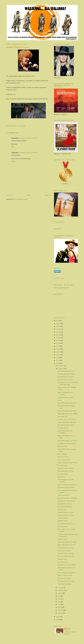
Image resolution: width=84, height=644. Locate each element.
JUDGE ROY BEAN (63, 495)
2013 (58, 358)
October (60, 587)
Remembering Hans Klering (65, 548)
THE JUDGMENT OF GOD (66, 471)
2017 (58, 346)
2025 (58, 323)
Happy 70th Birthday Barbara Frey (67, 485)
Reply (13, 147)
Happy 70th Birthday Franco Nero (67, 441)
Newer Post (9, 195)
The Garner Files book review (66, 581)
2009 (58, 619)
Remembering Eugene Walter (66, 374)
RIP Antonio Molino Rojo (65, 507)
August (60, 593)
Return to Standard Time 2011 (66, 556)
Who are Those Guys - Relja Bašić (67, 498)
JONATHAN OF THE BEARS (66, 501)
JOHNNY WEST (62, 539)
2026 (58, 321)
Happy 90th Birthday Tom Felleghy (68, 414)
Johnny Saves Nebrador (64, 551)
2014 (58, 355)
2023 (58, 329)
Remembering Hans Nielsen (65, 377)
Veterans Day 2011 (63, 518)
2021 (58, 335)
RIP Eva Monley (62, 454)
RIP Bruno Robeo (63, 526)
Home (29, 195)
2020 (58, 338)
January (60, 613)
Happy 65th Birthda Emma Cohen (67, 463)
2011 (58, 363)
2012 (58, 360)
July (59, 596)
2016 (58, 349)
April (59, 605)
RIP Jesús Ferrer (62, 509)
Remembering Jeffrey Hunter (66, 425)
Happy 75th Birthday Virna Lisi (66, 545)
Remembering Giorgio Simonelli (67, 443)
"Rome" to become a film (65, 575)
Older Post (48, 195)
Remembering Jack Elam (65, 504)
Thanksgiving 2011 (63, 428)
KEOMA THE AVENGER (65, 380)
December (61, 366)
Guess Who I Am (62, 417)
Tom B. (69, 629)
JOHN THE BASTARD (64, 584)
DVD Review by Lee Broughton (67, 565)
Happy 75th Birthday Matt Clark (67, 422)
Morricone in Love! (63, 457)
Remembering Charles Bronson (66, 573)
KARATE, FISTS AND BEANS (67, 419)
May (59, 602)
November (61, 369)
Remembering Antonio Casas (66, 524)
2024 (58, 326)
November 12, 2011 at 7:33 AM (28, 152)
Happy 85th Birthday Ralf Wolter (67, 411)
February (61, 610)
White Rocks (61, 477)
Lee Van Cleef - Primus (64, 578)
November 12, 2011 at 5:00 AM (28, 138)
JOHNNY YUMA (63, 521)
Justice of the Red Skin (64, 460)
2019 (58, 341)
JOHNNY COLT (62, 559)
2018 (58, 343)
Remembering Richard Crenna (66, 371)
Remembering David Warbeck (66, 487)
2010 (58, 617)
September (61, 590)
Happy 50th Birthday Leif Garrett (67, 542)
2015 (58, 352)
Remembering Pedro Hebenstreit (67, 403)
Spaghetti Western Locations (66, 397)
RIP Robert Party (62, 446)
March (60, 607)
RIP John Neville (62, 465)
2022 (58, 332)
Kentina (60, 400)
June (59, 599)
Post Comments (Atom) (21, 199)
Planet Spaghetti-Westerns (61, 288)
